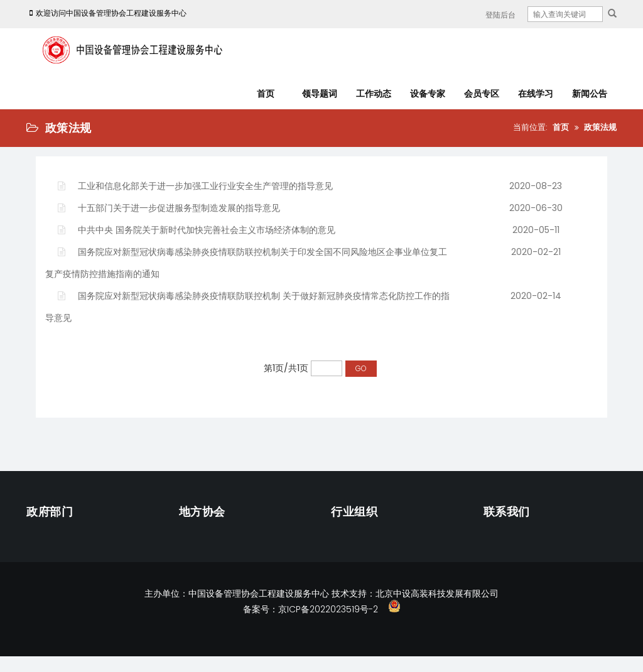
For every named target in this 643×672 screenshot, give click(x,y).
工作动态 (374, 94)
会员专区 (482, 94)
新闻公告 (590, 94)
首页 (266, 94)
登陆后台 (500, 15)
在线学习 (536, 94)
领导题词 (320, 94)
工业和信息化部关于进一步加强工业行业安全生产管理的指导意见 (195, 186)
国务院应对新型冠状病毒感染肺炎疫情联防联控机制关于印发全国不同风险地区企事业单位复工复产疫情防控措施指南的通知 (246, 263)
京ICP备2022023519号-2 (328, 609)
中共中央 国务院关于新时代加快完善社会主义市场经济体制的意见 (197, 230)
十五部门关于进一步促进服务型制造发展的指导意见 (169, 208)
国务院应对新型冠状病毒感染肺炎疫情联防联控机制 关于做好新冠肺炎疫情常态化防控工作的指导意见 (247, 307)
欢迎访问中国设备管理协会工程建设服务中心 (106, 13)
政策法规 (600, 127)
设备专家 (428, 94)
